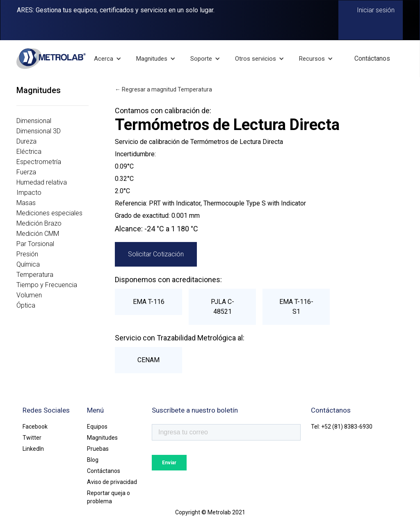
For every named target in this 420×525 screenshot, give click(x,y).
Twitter (32, 438)
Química (28, 264)
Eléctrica (29, 152)
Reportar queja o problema (108, 497)
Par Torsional (35, 244)
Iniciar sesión (376, 10)
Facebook (35, 427)
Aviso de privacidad (112, 482)
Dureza (26, 141)
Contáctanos (372, 58)
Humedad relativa (42, 182)
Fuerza (26, 172)
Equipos (97, 427)
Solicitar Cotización (156, 254)
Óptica (26, 305)
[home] (51, 59)
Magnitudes (102, 438)
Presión (27, 254)
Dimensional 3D (39, 131)
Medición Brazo (39, 223)
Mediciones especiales (49, 213)
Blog (93, 460)
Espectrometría (39, 162)
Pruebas (98, 449)
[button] (108, 59)
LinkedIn (33, 449)
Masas (26, 203)
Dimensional (34, 121)
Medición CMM (38, 234)
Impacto (29, 193)
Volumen (29, 295)
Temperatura (35, 275)
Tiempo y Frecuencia (47, 285)
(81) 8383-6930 (352, 427)
